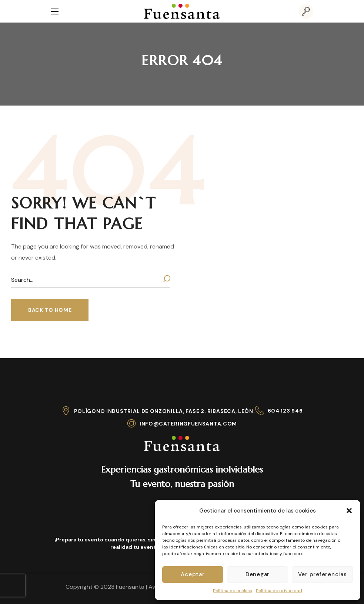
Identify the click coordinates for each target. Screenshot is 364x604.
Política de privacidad (279, 591)
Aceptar (193, 574)
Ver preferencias (323, 574)
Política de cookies (233, 591)
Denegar (258, 574)
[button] (349, 511)
